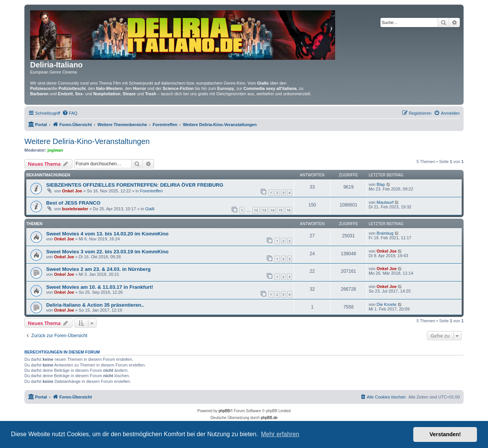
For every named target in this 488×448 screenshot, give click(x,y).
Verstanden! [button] (445, 434)
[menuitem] (70, 113)
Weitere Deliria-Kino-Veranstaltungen (87, 141)
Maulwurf (385, 202)
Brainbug (385, 233)
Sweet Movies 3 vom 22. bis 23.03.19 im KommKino (107, 252)
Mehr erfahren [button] (280, 434)
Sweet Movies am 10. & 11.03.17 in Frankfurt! (100, 287)
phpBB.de (269, 418)
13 (264, 210)
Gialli (150, 209)
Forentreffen (151, 191)
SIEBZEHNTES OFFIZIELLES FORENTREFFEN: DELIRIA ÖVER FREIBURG (135, 185)
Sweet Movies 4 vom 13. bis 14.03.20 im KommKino (107, 234)
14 (272, 210)
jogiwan (55, 150)
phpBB (224, 411)
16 (289, 210)
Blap (381, 184)
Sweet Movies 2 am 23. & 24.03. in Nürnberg (98, 269)
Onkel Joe (72, 191)
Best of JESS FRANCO (73, 203)
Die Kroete (387, 304)
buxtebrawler (75, 209)
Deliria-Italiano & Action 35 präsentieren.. (95, 305)
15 (280, 210)
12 (256, 210)
